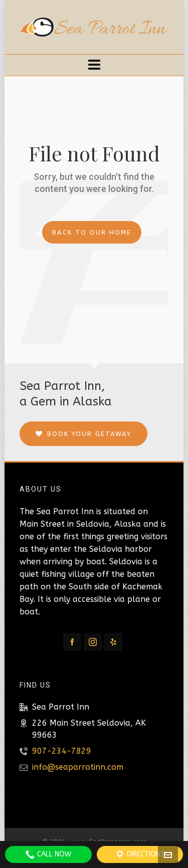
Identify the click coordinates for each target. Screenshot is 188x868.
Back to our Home (92, 232)
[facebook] (72, 642)
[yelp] (113, 642)
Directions (140, 854)
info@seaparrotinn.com (78, 767)
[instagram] (93, 642)
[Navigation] (94, 65)
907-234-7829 (62, 751)
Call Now (48, 854)
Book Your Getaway (83, 434)
